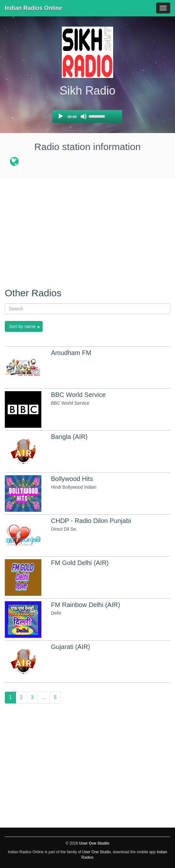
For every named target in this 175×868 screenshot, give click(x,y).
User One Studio (97, 852)
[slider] (98, 116)
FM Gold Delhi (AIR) (80, 563)
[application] (87, 116)
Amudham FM (71, 353)
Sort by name (22, 326)
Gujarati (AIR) (71, 647)
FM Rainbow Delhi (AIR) (86, 605)
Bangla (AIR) (69, 437)
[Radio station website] (14, 163)
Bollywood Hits (72, 479)
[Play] (61, 116)
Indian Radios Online (33, 8)
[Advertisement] (88, 229)
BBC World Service (78, 395)
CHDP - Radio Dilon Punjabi (91, 521)
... (44, 697)
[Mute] (84, 116)
